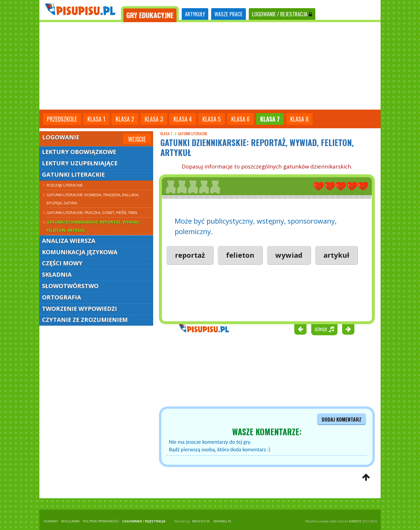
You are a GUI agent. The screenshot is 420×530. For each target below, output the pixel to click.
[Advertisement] (210, 66)
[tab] (150, 14)
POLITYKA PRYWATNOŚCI (101, 521)
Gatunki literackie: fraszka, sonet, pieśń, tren (92, 213)
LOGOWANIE (282, 14)
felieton (240, 255)
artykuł (336, 255)
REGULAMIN (70, 521)
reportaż (190, 255)
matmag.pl (223, 521)
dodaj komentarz (342, 419)
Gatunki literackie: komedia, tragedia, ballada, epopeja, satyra (93, 199)
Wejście (137, 139)
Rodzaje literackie (65, 185)
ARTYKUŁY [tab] (195, 14)
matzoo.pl (201, 521)
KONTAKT (51, 521)
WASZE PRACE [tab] (229, 14)
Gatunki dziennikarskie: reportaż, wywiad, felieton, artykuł (94, 226)
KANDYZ (355, 521)
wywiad (289, 255)
